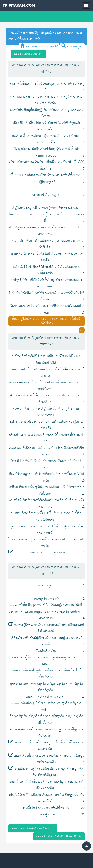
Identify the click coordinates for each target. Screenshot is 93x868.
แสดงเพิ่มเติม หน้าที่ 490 (29, 54)
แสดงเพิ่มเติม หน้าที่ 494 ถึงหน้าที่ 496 (59, 836)
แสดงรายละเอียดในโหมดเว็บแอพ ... (33, 828)
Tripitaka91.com (19, 5)
